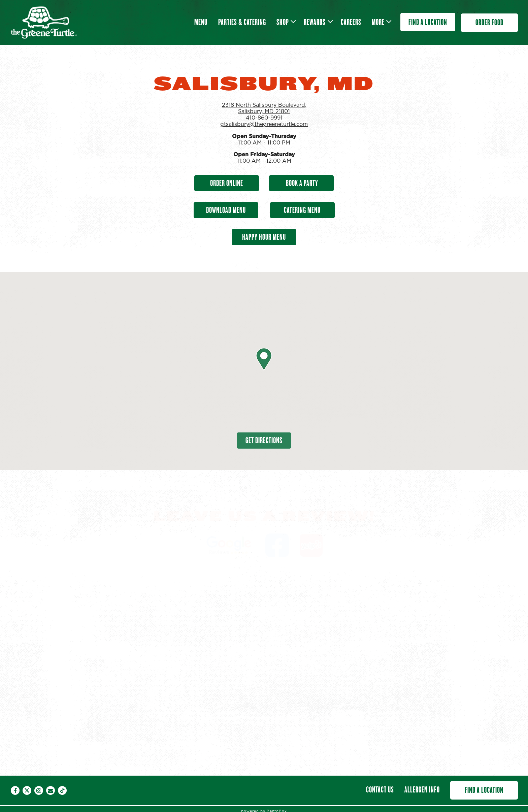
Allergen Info (422, 790)
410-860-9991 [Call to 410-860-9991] (264, 118)
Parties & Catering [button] (242, 22)
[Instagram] (39, 790)
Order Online (227, 183)
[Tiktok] (62, 790)
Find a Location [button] (428, 22)
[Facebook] (15, 790)
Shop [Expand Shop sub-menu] (285, 21)
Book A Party (301, 183)
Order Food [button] (489, 22)
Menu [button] (201, 22)
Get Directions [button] (264, 440)
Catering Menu (302, 210)
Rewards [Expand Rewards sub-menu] (317, 21)
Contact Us (380, 790)
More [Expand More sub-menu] (381, 21)
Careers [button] (351, 22)
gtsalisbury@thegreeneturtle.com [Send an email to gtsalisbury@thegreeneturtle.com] (264, 124)
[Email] (51, 790)
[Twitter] (27, 790)
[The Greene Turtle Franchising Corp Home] (43, 22)
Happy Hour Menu (264, 237)
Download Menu (226, 210)
